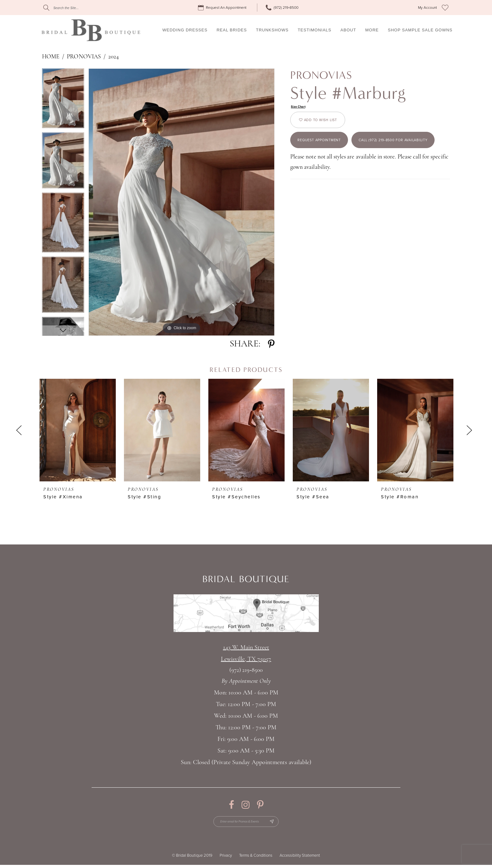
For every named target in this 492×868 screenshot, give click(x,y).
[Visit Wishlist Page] (445, 8)
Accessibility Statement (300, 859)
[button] (427, 8)
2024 (114, 57)
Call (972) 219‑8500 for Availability (344, 176)
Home (51, 57)
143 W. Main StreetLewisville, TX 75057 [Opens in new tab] (246, 654)
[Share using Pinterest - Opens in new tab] (271, 344)
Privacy (226, 859)
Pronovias (84, 57)
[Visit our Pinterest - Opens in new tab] (260, 805)
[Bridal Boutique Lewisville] (91, 30)
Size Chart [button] (301, 107)
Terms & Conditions (256, 859)
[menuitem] (223, 8)
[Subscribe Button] (280, 823)
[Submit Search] (46, 8)
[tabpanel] (63, 100)
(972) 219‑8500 (246, 670)
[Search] (81, 8)
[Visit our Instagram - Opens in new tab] (246, 805)
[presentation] (78, 430)
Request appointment (328, 150)
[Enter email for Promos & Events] (246, 823)
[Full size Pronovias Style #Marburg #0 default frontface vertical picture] (182, 202)
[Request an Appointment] (223, 8)
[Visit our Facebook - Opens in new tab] (231, 805)
